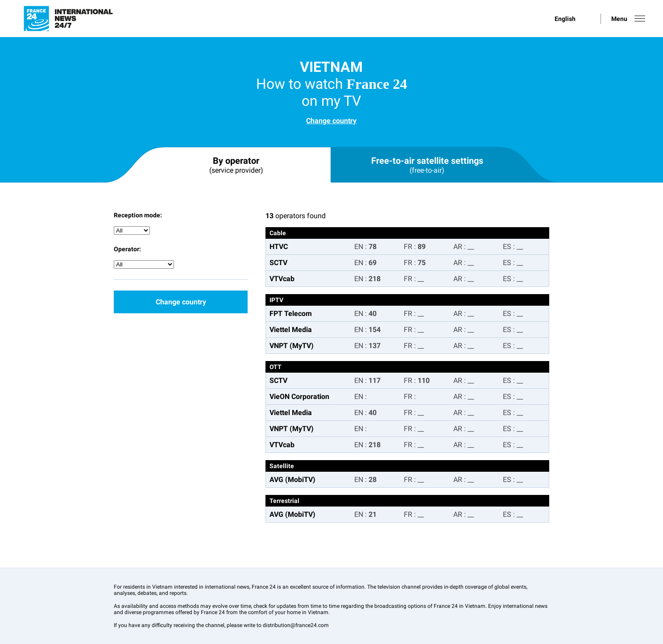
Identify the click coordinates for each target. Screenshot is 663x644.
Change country (331, 121)
